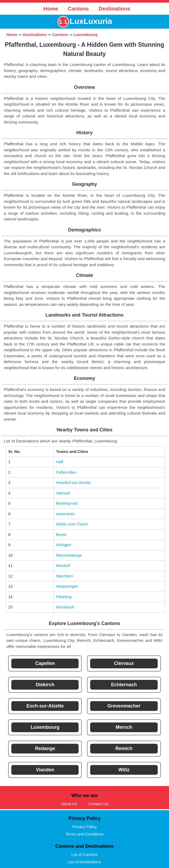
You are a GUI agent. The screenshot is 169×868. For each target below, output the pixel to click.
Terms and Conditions (84, 834)
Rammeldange (69, 555)
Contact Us (98, 804)
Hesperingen (67, 586)
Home (51, 9)
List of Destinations (84, 862)
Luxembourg (86, 35)
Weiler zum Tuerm (72, 524)
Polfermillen (66, 472)
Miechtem (65, 576)
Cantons (78, 9)
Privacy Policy (84, 827)
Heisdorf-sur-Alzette (73, 482)
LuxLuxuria (91, 21)
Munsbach (65, 607)
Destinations (114, 9)
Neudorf (63, 565)
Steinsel (63, 493)
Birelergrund (67, 503)
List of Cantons (84, 854)
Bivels (61, 534)
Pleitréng (64, 597)
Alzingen (64, 545)
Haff (60, 462)
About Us (69, 804)
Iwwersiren (65, 514)
